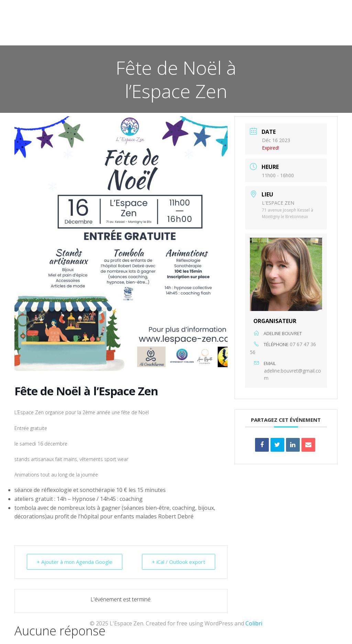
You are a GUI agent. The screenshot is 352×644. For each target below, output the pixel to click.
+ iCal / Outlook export (179, 562)
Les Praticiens (214, 24)
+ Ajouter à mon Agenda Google (75, 562)
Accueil (130, 24)
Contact (322, 24)
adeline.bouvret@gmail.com (293, 374)
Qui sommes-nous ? (271, 24)
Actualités (167, 24)
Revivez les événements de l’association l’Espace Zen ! (263, 38)
